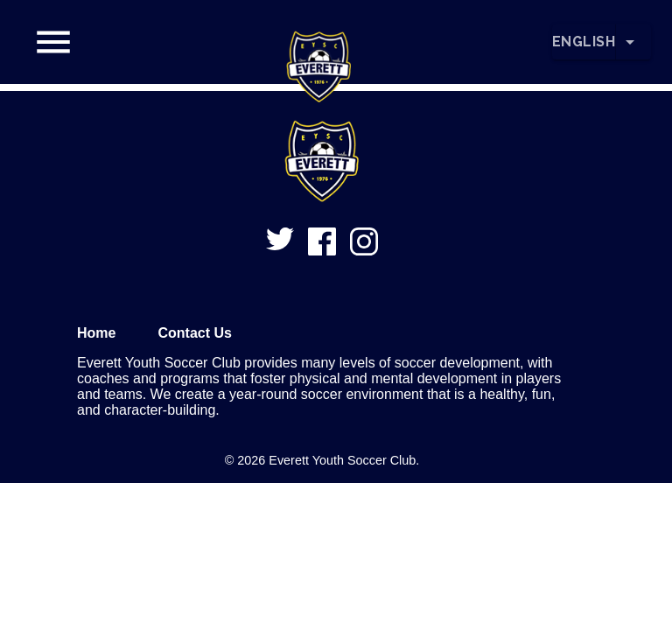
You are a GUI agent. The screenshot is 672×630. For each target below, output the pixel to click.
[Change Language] (633, 42)
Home (96, 333)
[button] (319, 42)
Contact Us (194, 333)
